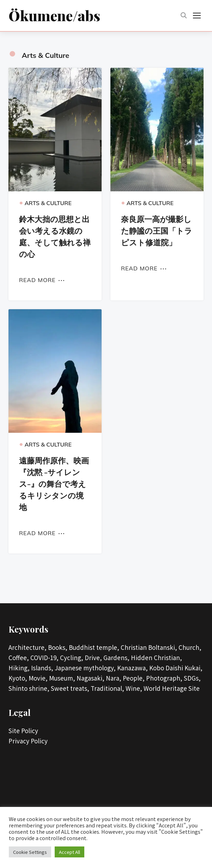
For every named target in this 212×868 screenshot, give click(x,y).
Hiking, (19, 669)
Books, (58, 649)
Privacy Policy (28, 742)
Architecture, (28, 649)
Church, (190, 649)
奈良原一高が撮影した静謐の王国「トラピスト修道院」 (157, 232)
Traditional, (107, 690)
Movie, (38, 679)
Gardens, (116, 659)
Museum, (62, 679)
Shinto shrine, (29, 690)
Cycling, (72, 659)
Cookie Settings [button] (30, 852)
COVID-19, (44, 659)
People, (134, 679)
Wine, (134, 690)
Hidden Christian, (156, 659)
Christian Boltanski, (149, 649)
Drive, (93, 659)
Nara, (114, 679)
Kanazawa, (132, 669)
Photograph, (164, 679)
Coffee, (19, 659)
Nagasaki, (90, 679)
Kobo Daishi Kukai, (176, 669)
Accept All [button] (69, 852)
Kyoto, (18, 679)
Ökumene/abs (54, 15)
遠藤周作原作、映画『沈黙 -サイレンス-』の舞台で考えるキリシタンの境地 (54, 485)
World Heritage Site (172, 690)
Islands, (42, 669)
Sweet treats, (70, 690)
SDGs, (192, 679)
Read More (37, 281)
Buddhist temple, (94, 649)
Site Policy (23, 732)
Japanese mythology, (85, 669)
